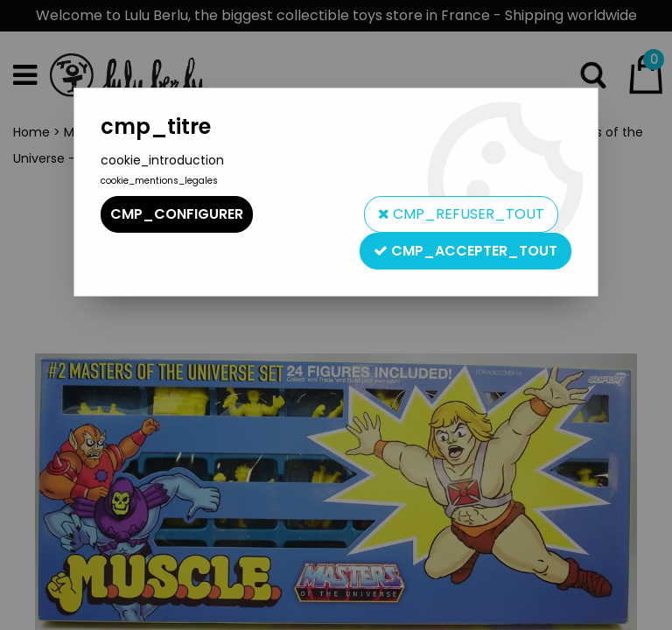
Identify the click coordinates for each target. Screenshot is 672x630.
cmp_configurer (177, 214)
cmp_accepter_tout (465, 251)
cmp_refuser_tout (461, 214)
